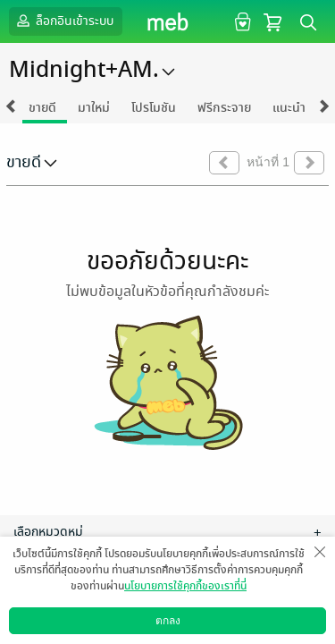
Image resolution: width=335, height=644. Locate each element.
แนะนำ (289, 108)
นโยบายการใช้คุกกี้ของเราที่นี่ (185, 586)
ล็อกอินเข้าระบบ (63, 21)
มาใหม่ (94, 108)
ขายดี (42, 108)
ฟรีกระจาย (224, 108)
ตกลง (168, 621)
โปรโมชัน (154, 108)
